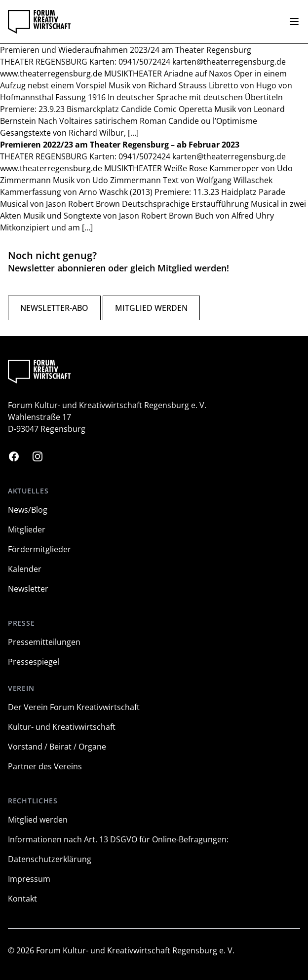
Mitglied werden (151, 308)
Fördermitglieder (39, 549)
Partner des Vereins (45, 766)
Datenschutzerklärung (50, 859)
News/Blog (28, 510)
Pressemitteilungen (44, 642)
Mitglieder (27, 529)
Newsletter (28, 589)
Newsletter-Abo (54, 308)
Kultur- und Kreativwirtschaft (62, 727)
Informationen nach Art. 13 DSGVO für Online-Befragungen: (118, 839)
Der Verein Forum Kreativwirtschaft (74, 707)
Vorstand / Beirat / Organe (57, 747)
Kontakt (22, 899)
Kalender (25, 569)
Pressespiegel (34, 662)
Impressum (29, 879)
